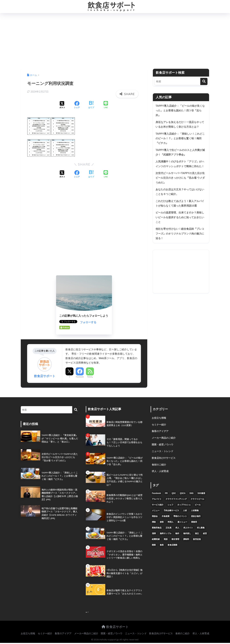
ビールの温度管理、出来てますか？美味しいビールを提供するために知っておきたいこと (180, 227)
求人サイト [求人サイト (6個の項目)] (188, 530)
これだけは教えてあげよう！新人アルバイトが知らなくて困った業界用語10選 (180, 212)
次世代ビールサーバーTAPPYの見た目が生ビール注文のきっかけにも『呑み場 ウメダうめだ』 (180, 186)
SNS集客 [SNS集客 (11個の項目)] (201, 495)
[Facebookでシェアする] (77, 105)
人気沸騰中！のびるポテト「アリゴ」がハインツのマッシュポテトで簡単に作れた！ (180, 169)
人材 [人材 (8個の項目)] (185, 512)
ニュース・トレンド (163, 452)
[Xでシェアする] (62, 105)
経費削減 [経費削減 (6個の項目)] (156, 541)
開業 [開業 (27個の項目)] (154, 547)
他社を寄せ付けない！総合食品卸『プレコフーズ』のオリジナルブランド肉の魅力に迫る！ (180, 243)
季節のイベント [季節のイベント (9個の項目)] (180, 518)
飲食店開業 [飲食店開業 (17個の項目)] (172, 547)
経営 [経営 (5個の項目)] (205, 535)
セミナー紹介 (159, 425)
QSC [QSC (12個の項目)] (174, 495)
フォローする (88, 322)
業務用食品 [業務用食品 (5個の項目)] (157, 530)
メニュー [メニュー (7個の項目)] (156, 512)
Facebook (80, 377)
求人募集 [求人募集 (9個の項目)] (201, 530)
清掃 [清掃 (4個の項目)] (154, 535)
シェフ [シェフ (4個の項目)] (170, 507)
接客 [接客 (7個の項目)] (162, 524)
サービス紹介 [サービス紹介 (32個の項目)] (158, 507)
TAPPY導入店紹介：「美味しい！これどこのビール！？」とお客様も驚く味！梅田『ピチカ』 (180, 140)
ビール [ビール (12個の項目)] (198, 507)
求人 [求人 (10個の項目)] (177, 530)
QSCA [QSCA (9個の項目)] (183, 495)
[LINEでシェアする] (106, 105)
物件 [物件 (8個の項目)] (177, 535)
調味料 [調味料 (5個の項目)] (186, 541)
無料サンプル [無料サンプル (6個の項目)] (166, 535)
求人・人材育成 (161, 473)
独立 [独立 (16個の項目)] (197, 535)
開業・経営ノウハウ (163, 445)
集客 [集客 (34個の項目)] (162, 547)
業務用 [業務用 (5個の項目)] (194, 524)
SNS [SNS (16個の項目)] (191, 495)
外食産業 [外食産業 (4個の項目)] (166, 518)
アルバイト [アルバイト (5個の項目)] (157, 501)
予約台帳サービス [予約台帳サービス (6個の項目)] (171, 512)
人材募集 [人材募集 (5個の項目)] (195, 512)
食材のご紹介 (159, 466)
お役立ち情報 (159, 418)
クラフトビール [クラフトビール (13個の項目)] (197, 501)
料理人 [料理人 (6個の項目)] (171, 524)
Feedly (90, 377)
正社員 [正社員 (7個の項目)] (169, 530)
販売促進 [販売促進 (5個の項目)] (197, 541)
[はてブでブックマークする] (91, 105)
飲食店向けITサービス (164, 459)
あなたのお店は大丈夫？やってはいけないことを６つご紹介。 (180, 200)
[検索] (204, 81)
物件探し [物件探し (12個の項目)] (187, 535)
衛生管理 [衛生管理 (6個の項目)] (175, 541)
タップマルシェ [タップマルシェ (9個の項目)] (184, 507)
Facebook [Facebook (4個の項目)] (156, 495)
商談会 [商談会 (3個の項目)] (155, 518)
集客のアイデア (161, 432)
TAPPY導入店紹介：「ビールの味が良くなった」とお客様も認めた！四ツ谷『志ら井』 (180, 111)
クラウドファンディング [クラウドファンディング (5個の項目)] (176, 501)
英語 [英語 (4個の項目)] (166, 541)
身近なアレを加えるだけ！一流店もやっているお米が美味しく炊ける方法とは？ (180, 125)
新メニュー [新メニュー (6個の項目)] (182, 524)
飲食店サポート (115, 628)
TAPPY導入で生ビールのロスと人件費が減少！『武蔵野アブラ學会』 (180, 154)
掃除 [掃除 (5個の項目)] (154, 524)
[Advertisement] (115, 41)
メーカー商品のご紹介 (165, 439)
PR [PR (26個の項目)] (166, 495)
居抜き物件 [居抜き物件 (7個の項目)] (196, 518)
